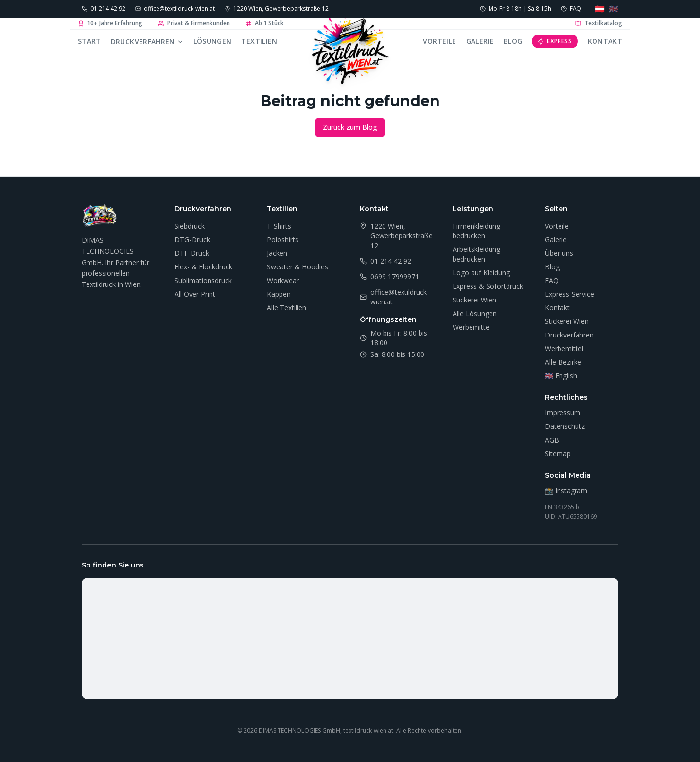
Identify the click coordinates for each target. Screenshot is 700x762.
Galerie (480, 41)
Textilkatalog (599, 23)
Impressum (563, 413)
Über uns (559, 253)
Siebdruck (190, 226)
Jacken (277, 253)
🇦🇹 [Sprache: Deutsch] (600, 9)
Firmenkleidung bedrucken (476, 231)
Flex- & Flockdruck (203, 267)
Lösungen (213, 41)
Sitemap (558, 453)
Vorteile (440, 41)
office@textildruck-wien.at (400, 297)
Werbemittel (472, 327)
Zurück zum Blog (350, 127)
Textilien (259, 41)
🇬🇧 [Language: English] (613, 9)
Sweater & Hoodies (297, 267)
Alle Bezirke (563, 362)
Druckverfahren (147, 42)
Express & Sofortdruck (488, 286)
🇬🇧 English (561, 376)
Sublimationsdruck (203, 280)
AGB (552, 440)
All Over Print (195, 294)
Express (555, 41)
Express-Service (569, 294)
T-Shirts (279, 226)
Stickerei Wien (474, 300)
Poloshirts (283, 239)
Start (89, 41)
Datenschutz (565, 426)
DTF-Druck (192, 253)
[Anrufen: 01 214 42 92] (104, 9)
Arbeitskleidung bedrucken (476, 254)
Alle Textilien (287, 308)
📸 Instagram (566, 490)
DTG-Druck (192, 239)
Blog (513, 41)
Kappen (279, 294)
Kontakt (605, 41)
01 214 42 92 (391, 261)
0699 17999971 (395, 276)
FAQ (552, 280)
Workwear (283, 280)
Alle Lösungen (475, 313)
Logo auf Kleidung (481, 273)
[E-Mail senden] (175, 9)
